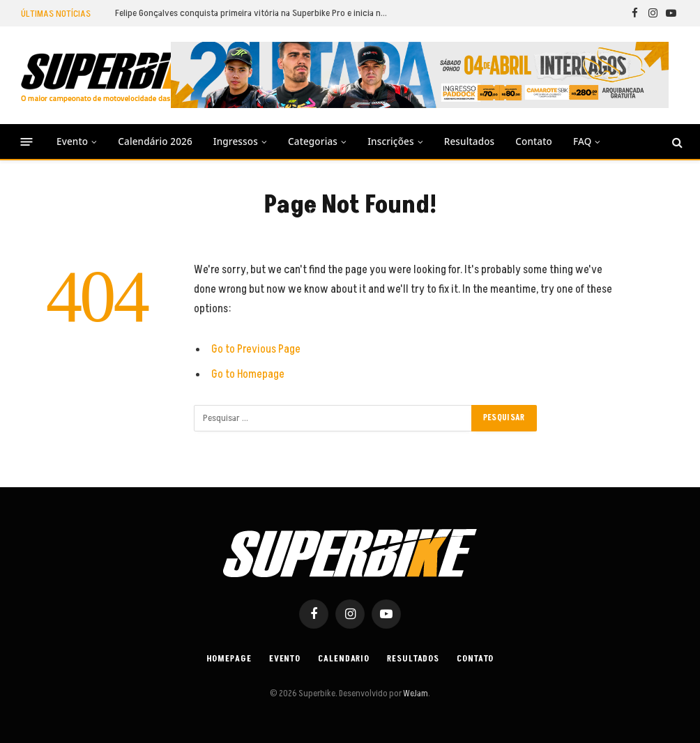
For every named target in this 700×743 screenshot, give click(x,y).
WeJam (415, 694)
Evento (72, 141)
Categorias (313, 141)
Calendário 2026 (155, 141)
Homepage (228, 659)
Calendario (343, 659)
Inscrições (390, 141)
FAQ (582, 141)
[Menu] (27, 142)
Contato (534, 141)
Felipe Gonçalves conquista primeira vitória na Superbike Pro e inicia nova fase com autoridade (254, 13)
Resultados (470, 141)
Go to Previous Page (256, 349)
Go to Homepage (248, 374)
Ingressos (236, 141)
